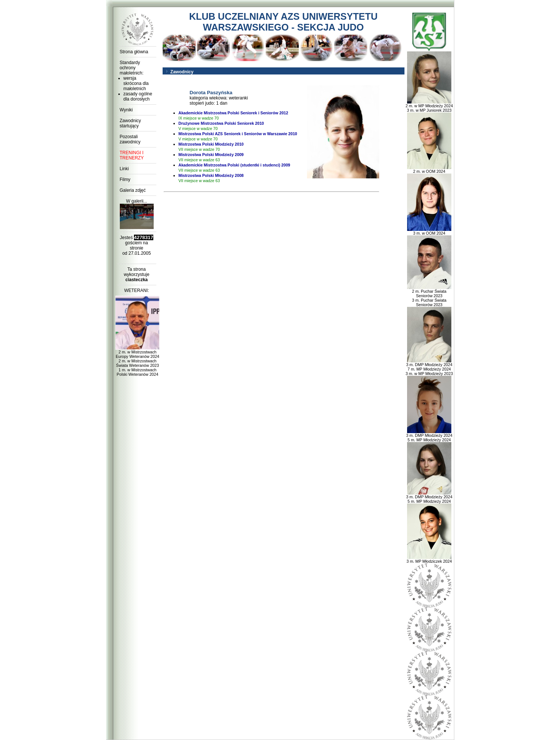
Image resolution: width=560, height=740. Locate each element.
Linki (124, 169)
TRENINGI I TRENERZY (132, 155)
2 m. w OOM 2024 (429, 169)
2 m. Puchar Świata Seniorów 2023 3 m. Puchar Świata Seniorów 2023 (429, 296)
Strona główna (134, 52)
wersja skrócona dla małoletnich (136, 83)
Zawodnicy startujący (130, 123)
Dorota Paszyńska (211, 93)
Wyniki (126, 110)
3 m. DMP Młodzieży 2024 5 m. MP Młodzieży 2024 (429, 436)
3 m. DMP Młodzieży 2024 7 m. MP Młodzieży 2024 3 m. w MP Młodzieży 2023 (429, 367)
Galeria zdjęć (133, 190)
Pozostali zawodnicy (130, 139)
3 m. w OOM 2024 (429, 231)
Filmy (125, 180)
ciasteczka (137, 280)
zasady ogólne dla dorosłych (138, 96)
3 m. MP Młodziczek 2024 (429, 559)
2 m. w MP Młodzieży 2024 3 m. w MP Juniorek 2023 (429, 106)
